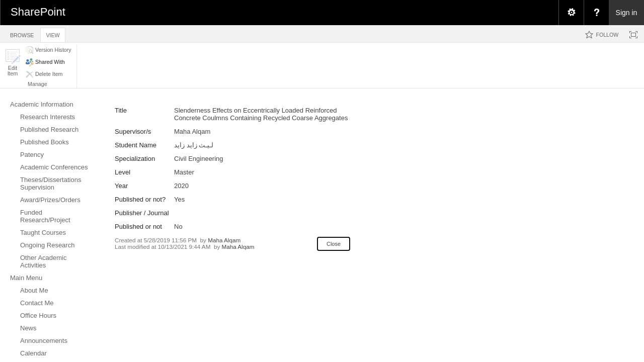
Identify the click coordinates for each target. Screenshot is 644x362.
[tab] (22, 33)
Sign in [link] (627, 13)
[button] (13, 63)
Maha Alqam (224, 240)
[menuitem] (571, 13)
